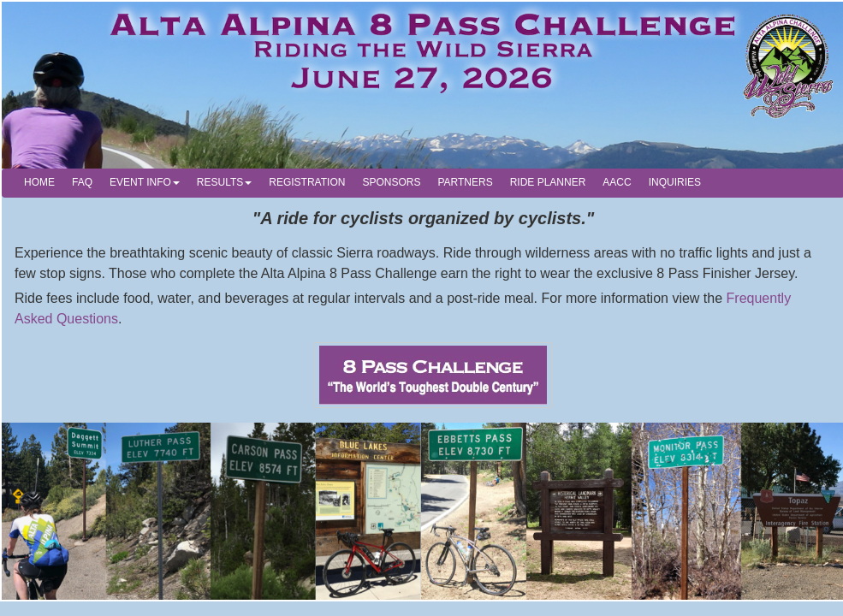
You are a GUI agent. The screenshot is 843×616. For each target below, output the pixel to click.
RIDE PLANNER (548, 182)
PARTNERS (465, 182)
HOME (39, 182)
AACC (617, 182)
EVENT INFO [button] (145, 182)
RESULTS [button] (224, 182)
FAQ (82, 182)
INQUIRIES (675, 182)
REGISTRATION (307, 182)
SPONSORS (391, 182)
